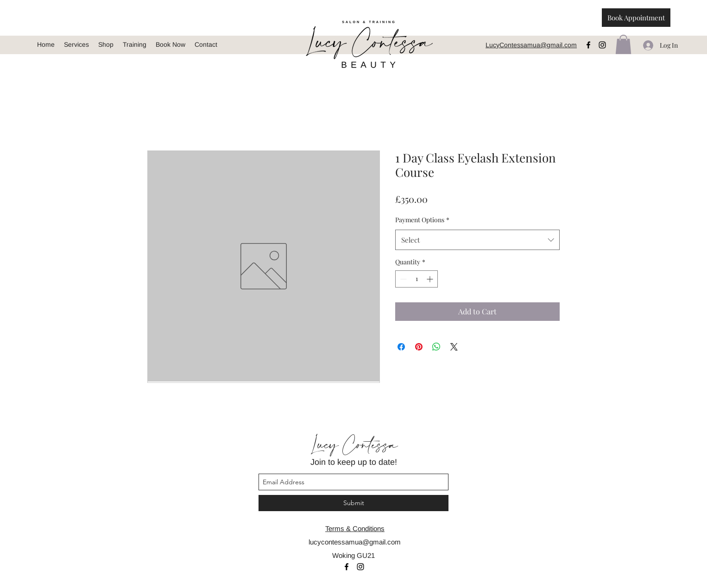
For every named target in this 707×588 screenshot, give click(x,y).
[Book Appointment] (636, 18)
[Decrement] (402, 279)
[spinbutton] (417, 279)
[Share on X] (454, 347)
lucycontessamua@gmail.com (355, 542)
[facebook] (588, 45)
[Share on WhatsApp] (436, 347)
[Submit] (353, 503)
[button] (623, 44)
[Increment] (431, 279)
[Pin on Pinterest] (419, 347)
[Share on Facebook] (401, 347)
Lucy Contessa (353, 446)
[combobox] (477, 240)
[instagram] (602, 45)
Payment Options (422, 220)
